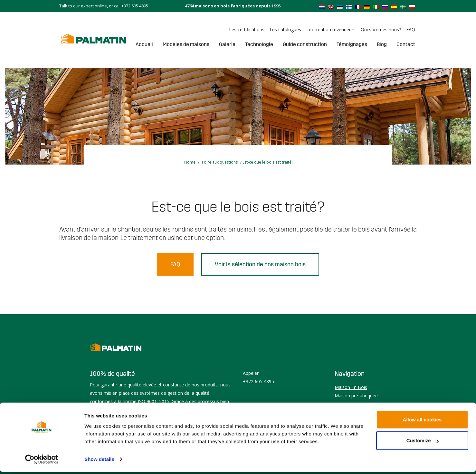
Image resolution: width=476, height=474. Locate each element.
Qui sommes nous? (381, 29)
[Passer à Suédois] (403, 6)
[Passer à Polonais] (412, 6)
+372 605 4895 (135, 6)
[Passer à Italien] (376, 6)
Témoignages (352, 44)
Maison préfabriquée (356, 396)
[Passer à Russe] (385, 6)
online (101, 6)
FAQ (411, 29)
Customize (423, 443)
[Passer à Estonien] (340, 6)
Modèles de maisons (186, 44)
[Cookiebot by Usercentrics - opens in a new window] (42, 461)
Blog (382, 44)
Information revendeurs (331, 29)
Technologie (259, 44)
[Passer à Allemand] (367, 6)
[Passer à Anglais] (331, 6)
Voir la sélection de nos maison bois (260, 264)
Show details (99, 461)
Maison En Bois (351, 387)
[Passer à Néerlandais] (322, 6)
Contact (406, 44)
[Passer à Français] (358, 6)
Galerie (227, 44)
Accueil (144, 44)
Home (190, 162)
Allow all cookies (422, 422)
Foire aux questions (220, 162)
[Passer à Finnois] (349, 6)
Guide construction (305, 44)
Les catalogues (285, 29)
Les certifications (247, 29)
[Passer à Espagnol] (394, 6)
